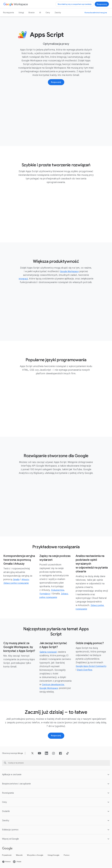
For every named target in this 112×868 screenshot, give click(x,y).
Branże (32, 13)
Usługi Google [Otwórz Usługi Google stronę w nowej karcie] (53, 856)
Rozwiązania (9, 13)
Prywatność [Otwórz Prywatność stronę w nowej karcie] (7, 856)
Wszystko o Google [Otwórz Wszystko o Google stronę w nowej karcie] (35, 856)
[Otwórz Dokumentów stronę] (58, 590)
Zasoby (58, 13)
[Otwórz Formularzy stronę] (46, 594)
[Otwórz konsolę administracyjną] (96, 13)
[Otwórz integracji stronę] (23, 279)
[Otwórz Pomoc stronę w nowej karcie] (6, 862)
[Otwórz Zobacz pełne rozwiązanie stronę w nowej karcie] (18, 583)
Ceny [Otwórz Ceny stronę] (48, 13)
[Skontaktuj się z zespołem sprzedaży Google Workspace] (75, 4)
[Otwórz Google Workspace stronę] (16, 4)
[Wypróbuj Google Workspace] (102, 4)
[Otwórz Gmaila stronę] (17, 580)
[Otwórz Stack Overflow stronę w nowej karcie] (99, 670)
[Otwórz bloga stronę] (20, 754)
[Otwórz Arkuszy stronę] (27, 580)
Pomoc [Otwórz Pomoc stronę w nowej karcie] (67, 856)
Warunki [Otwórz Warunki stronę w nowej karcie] (19, 856)
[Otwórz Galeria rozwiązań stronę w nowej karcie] (49, 652)
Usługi (21, 13)
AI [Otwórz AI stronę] (40, 13)
